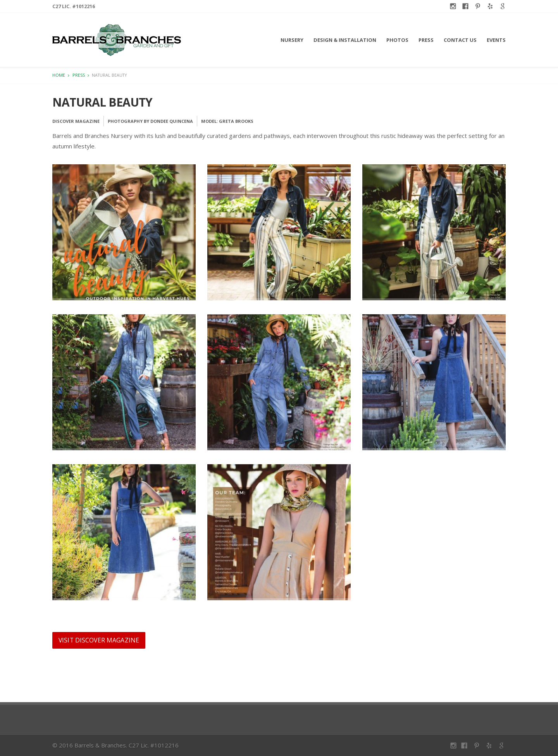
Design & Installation (345, 40)
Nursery (292, 40)
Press (426, 40)
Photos (397, 40)
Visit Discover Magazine (99, 640)
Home (59, 75)
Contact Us (460, 40)
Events (496, 40)
